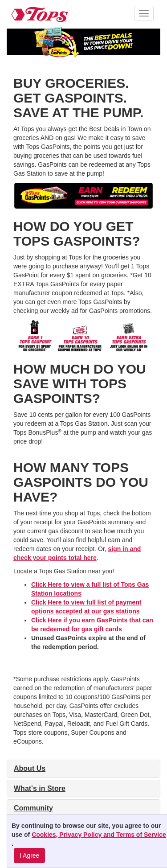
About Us (30, 768)
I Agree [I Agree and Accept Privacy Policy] (29, 856)
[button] (144, 13)
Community (33, 808)
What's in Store (40, 788)
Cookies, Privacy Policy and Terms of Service (99, 835)
